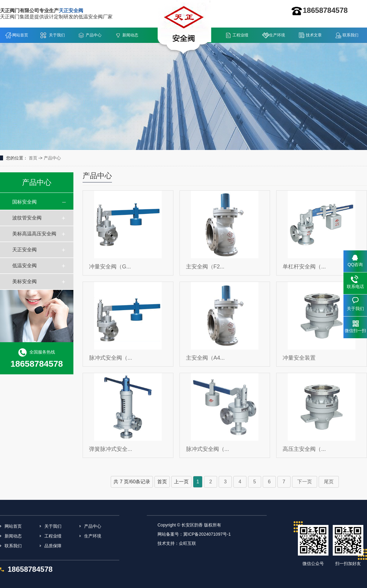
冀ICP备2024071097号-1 (207, 534)
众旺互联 (187, 543)
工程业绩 (240, 35)
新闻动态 (130, 35)
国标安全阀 (24, 202)
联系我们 (350, 35)
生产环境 (277, 35)
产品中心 (94, 35)
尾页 (329, 482)
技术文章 (314, 35)
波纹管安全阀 (27, 218)
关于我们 (57, 35)
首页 (33, 158)
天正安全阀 (24, 250)
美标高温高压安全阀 (34, 234)
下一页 (305, 482)
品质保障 (53, 546)
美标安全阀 (24, 281)
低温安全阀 (24, 266)
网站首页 (20, 35)
